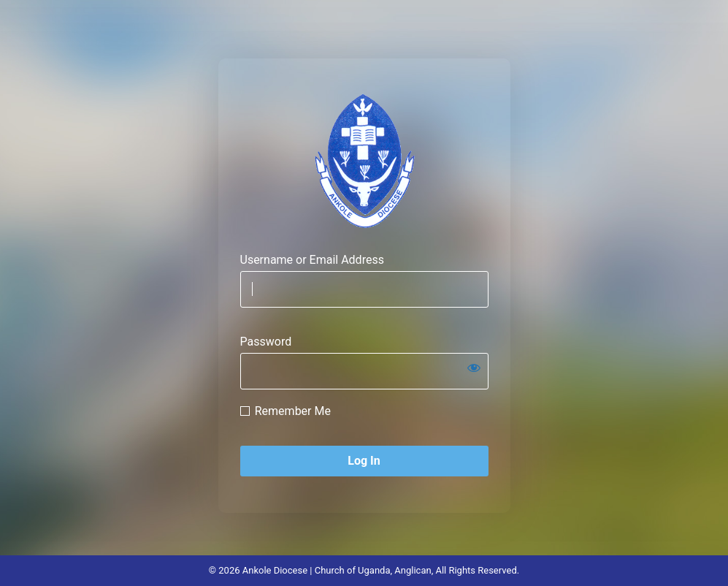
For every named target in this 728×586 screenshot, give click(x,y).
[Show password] (474, 368)
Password (266, 342)
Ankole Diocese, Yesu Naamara (364, 161)
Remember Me (293, 411)
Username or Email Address (312, 260)
